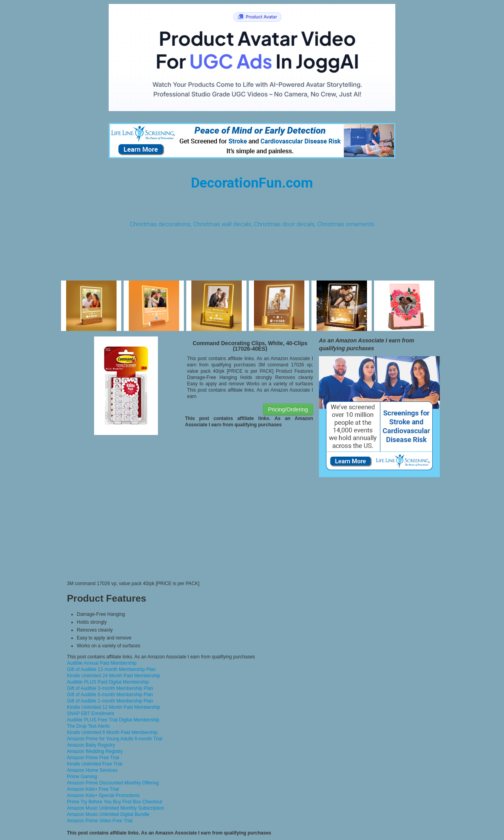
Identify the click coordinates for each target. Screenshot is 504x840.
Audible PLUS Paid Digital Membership (108, 682)
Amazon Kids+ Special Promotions (103, 795)
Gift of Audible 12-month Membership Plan (111, 669)
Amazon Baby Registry (91, 745)
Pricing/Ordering (288, 409)
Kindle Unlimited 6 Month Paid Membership (112, 732)
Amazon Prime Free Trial (93, 758)
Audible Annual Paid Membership (102, 663)
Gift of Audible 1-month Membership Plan (110, 701)
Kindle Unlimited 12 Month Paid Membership (114, 707)
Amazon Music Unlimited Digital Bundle (108, 814)
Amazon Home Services (92, 770)
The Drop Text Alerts (88, 726)
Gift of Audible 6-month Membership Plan (110, 695)
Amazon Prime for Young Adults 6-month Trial (115, 739)
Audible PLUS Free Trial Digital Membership (113, 720)
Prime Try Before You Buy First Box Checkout (115, 802)
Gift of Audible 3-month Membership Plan (110, 688)
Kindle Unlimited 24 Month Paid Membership (114, 676)
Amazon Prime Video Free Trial (100, 821)
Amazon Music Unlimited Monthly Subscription (116, 808)
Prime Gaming (82, 777)
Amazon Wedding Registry (95, 751)
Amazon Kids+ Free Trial (93, 789)
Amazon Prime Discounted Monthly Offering (113, 783)
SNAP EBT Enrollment (91, 714)
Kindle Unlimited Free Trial (95, 764)
